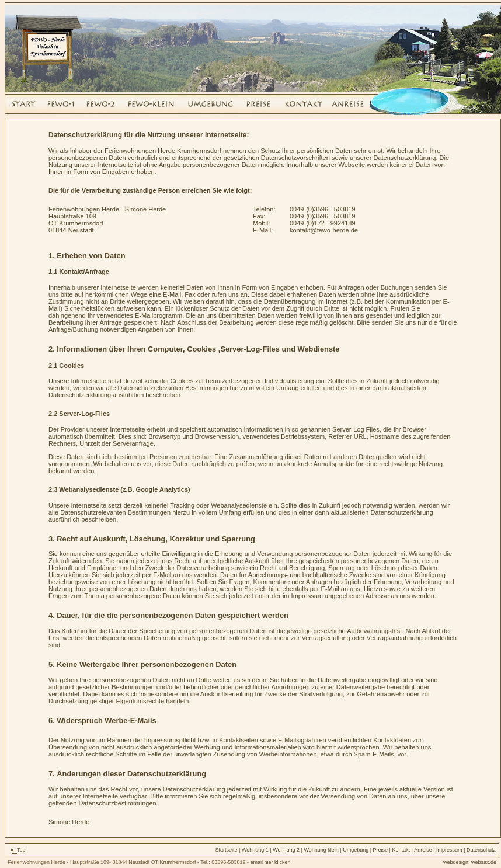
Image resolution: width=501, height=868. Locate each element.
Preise (381, 850)
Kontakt (401, 850)
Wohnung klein (321, 850)
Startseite (227, 850)
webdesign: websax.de (470, 862)
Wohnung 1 (255, 850)
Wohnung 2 (286, 850)
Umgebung (356, 850)
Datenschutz (481, 850)
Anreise (423, 850)
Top (21, 850)
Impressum (449, 850)
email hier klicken (270, 862)
